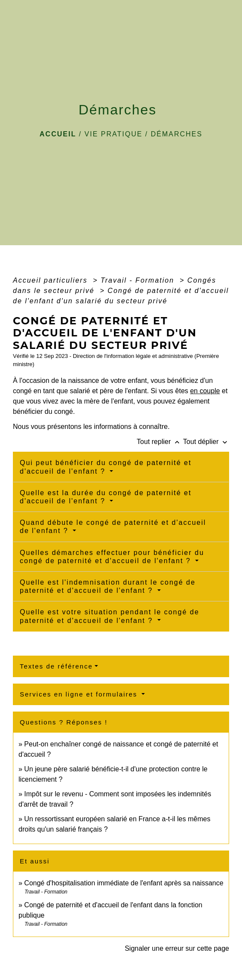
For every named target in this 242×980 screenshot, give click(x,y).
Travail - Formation (139, 280)
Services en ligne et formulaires (80, 694)
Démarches (177, 134)
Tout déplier (206, 442)
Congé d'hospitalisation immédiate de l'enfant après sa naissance (124, 883)
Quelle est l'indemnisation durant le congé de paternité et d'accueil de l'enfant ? (108, 586)
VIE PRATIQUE (114, 134)
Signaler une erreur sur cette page (177, 948)
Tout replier (160, 442)
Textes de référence (56, 666)
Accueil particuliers (52, 280)
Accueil (58, 134)
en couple (205, 391)
